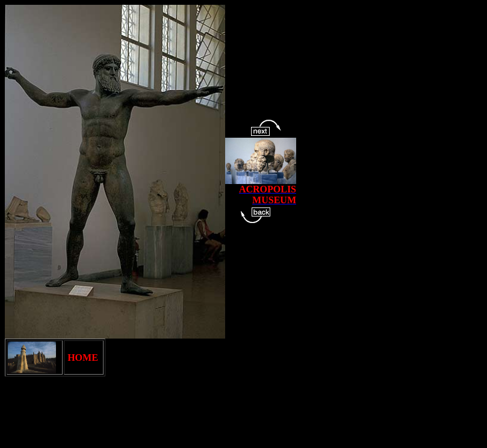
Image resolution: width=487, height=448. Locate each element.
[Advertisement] (224, 416)
